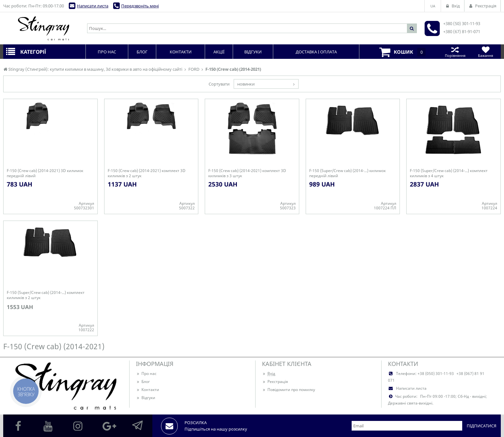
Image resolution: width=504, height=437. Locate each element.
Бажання (486, 52)
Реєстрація (275, 382)
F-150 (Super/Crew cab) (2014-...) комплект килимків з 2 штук (46, 295)
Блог (143, 382)
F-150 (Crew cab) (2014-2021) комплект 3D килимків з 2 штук (147, 173)
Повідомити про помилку (288, 390)
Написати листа (93, 6)
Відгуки (146, 398)
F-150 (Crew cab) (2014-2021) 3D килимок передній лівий (45, 173)
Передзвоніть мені (140, 6)
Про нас (146, 373)
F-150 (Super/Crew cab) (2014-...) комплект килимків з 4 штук (449, 173)
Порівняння (455, 52)
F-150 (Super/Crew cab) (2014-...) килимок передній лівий (347, 173)
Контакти (148, 390)
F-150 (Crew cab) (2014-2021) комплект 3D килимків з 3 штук (247, 173)
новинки (246, 84)
